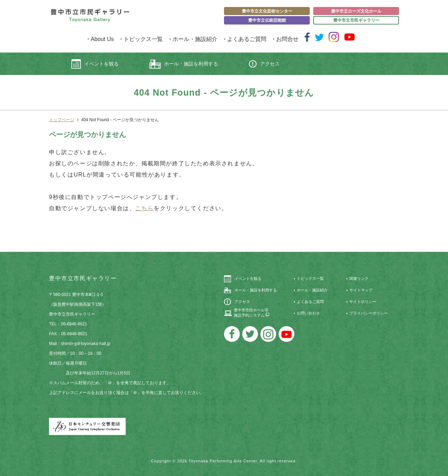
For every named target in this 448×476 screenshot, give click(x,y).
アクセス (264, 64)
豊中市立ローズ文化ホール (356, 11)
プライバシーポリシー (369, 313)
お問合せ (287, 39)
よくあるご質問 (247, 39)
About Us (102, 39)
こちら (144, 208)
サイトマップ (361, 290)
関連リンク (359, 278)
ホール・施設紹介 (195, 39)
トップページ (62, 120)
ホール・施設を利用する (184, 64)
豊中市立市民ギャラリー (356, 20)
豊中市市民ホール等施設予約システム (251, 312)
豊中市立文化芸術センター (267, 11)
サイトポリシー (363, 302)
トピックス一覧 (143, 39)
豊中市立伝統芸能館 (267, 20)
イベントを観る (95, 64)
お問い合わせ (308, 313)
